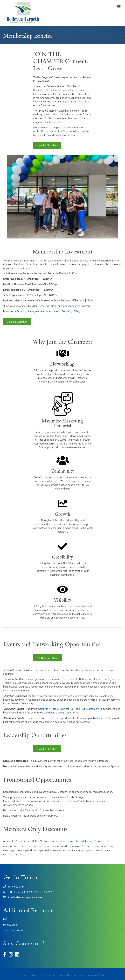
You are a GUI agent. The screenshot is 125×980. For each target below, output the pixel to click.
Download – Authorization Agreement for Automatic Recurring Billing (42, 311)
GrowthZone (99, 975)
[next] (114, 197)
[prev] (11, 197)
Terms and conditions (15, 930)
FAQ (5, 919)
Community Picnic (48, 709)
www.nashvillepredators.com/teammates (86, 841)
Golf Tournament (90, 709)
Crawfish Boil (67, 709)
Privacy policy (11, 924)
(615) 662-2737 (16, 886)
